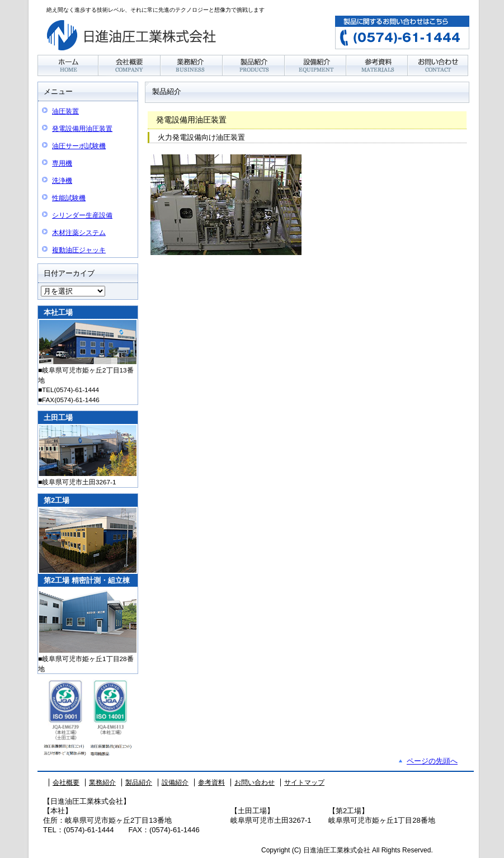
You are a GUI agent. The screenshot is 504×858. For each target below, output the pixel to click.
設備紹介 (175, 782)
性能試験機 (69, 198)
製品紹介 (139, 782)
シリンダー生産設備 (82, 215)
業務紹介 (102, 782)
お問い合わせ (255, 782)
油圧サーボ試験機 (79, 146)
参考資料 (211, 782)
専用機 (62, 163)
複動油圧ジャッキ (79, 250)
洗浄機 (62, 181)
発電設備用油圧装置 (82, 129)
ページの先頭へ (432, 761)
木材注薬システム (79, 233)
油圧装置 (65, 111)
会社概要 (66, 782)
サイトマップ (304, 782)
